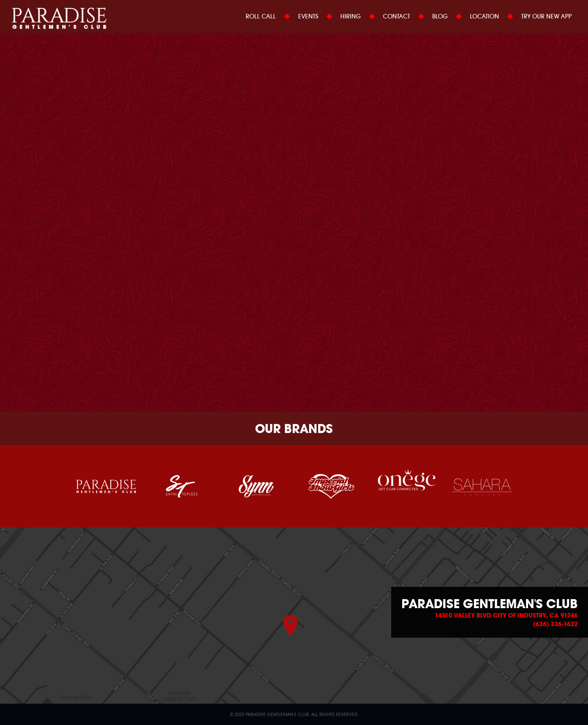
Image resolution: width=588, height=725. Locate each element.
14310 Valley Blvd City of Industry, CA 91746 (506, 616)
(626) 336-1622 (555, 624)
